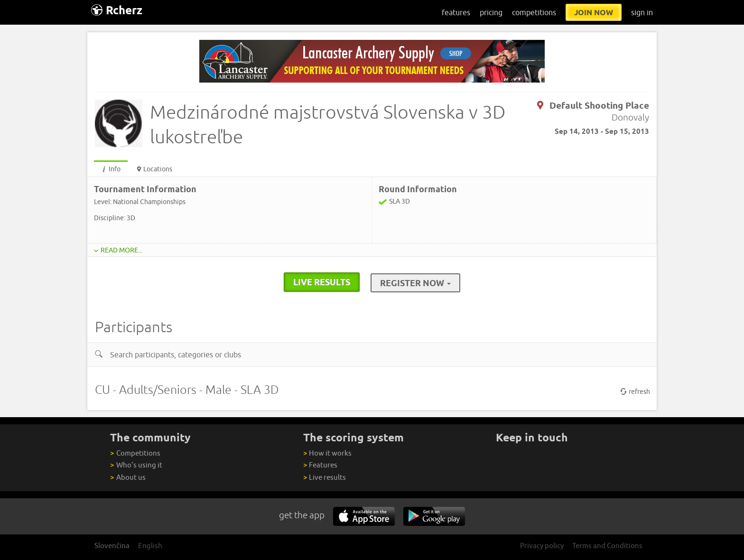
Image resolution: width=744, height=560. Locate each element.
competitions (534, 12)
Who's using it (136, 465)
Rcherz (117, 10)
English (150, 546)
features (456, 12)
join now (594, 12)
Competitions (135, 453)
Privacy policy (542, 546)
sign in (642, 12)
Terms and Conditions (607, 546)
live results (322, 282)
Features (320, 465)
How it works (327, 453)
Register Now (415, 283)
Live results (325, 477)
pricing (491, 12)
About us (128, 477)
